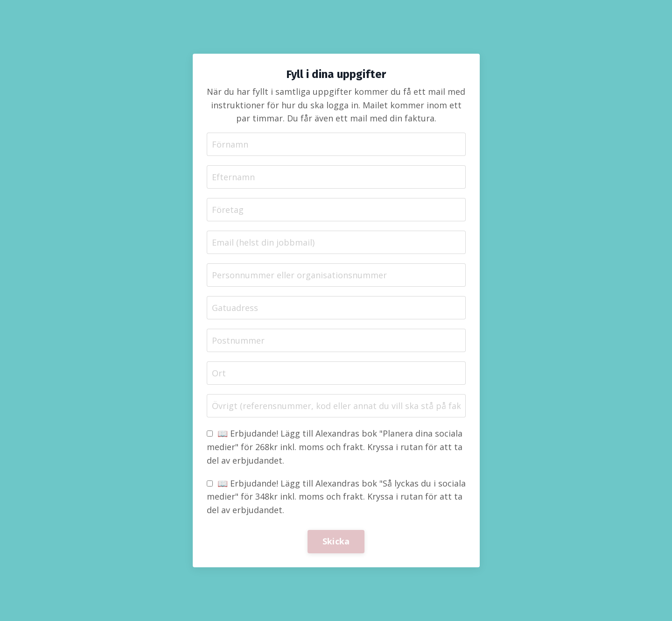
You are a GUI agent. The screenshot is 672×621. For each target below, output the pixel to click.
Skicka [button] (336, 541)
